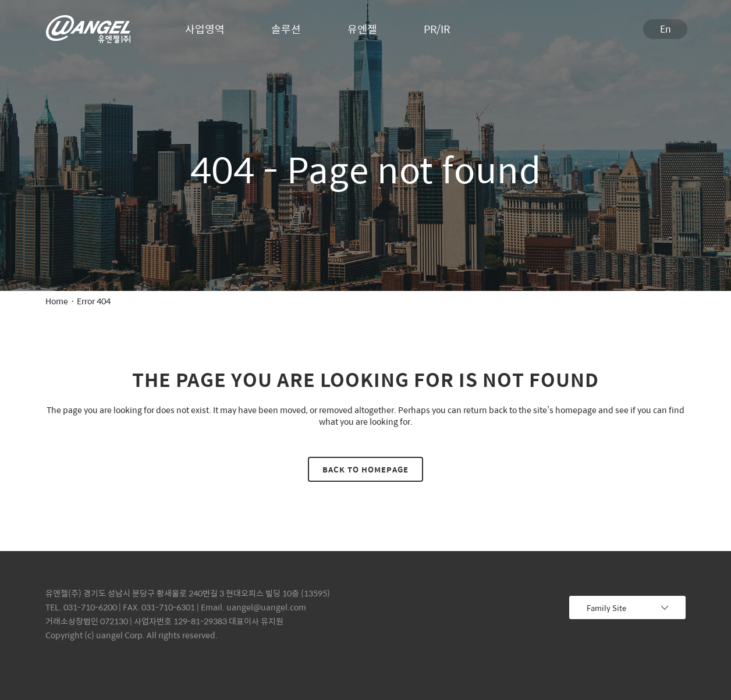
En (666, 29)
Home (57, 301)
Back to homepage (365, 469)
